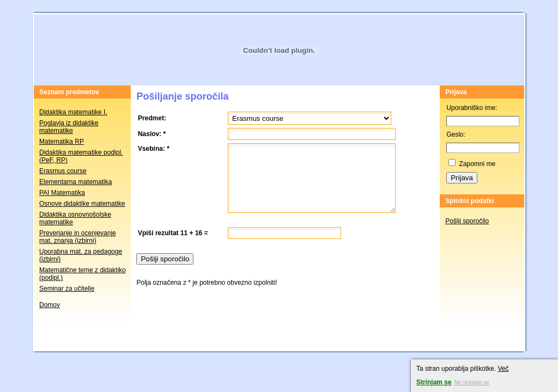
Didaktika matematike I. (73, 112)
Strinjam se (434, 382)
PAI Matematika (62, 193)
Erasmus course (63, 171)
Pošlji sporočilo (467, 221)
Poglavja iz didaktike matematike (69, 127)
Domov (50, 305)
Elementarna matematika (75, 182)
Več (503, 369)
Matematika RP (62, 142)
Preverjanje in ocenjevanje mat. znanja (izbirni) (78, 237)
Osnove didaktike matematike (82, 204)
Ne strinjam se (472, 382)
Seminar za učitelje (67, 289)
